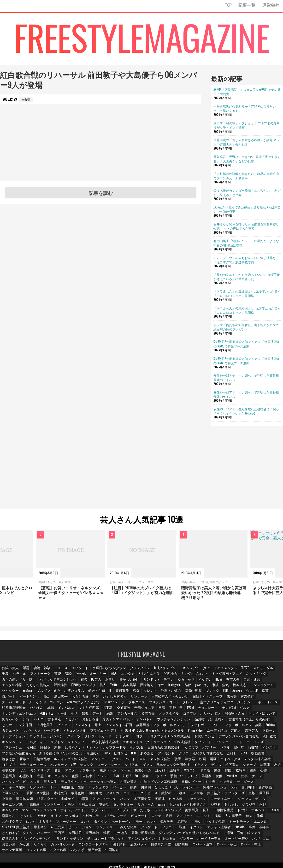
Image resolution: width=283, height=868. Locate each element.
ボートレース (108, 704)
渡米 (59, 789)
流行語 (263, 812)
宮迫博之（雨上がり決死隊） (21, 721)
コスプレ (266, 710)
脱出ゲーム (111, 767)
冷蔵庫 (236, 761)
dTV (53, 761)
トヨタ (162, 732)
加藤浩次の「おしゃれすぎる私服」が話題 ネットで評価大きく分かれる (247, 142)
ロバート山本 (211, 834)
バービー (8, 783)
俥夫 (73, 812)
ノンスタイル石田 (153, 721)
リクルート (57, 767)
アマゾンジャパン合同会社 (254, 732)
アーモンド (156, 749)
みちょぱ (71, 840)
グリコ (172, 749)
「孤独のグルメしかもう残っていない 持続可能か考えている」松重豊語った (247, 277)
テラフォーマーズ (14, 761)
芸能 (45, 676)
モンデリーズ (11, 767)
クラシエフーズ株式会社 (176, 738)
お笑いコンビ (223, 732)
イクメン (263, 817)
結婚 (190, 710)
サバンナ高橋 (11, 840)
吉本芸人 (8, 732)
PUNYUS (33, 823)
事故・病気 (148, 687)
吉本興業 (59, 687)
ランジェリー (177, 817)
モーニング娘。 (142, 795)
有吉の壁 (186, 682)
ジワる (56, 800)
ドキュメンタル (121, 727)
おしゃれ (71, 800)
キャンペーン (28, 738)
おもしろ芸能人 (250, 682)
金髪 (99, 772)
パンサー (105, 823)
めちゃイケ (83, 715)
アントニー (75, 755)
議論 (56, 676)
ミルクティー (51, 738)
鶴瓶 (166, 823)
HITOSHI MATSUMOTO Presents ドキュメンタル (194, 727)
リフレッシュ (11, 744)
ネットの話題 (25, 817)
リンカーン (35, 698)
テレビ (145, 772)
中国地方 (104, 840)
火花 (118, 783)
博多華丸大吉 (171, 834)
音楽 (275, 693)
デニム (122, 795)
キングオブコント (177, 676)
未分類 (120, 698)
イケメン (173, 761)
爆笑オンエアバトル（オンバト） (193, 715)
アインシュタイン (164, 829)
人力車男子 (57, 812)
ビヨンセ (110, 749)
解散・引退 (10, 693)
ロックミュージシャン (76, 732)
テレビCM (60, 710)
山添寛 (225, 789)
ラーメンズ (255, 738)
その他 (68, 676)
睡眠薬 (43, 744)
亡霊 (275, 767)
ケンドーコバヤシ (189, 698)
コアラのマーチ (207, 806)
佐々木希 (42, 795)
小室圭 (152, 789)
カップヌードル (108, 744)
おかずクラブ (100, 812)
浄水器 (162, 755)
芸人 (33, 687)
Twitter (45, 687)
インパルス (184, 704)
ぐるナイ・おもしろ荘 (152, 715)
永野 (102, 800)
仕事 (197, 772)
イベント (56, 772)
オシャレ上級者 (13, 823)
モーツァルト (228, 812)
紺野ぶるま (188, 829)
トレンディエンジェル (100, 710)
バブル (212, 744)
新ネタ (7, 755)
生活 (154, 710)
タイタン (186, 812)
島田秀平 (241, 693)
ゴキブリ (248, 755)
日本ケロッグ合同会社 (148, 761)
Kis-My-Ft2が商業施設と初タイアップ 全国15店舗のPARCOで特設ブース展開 (246, 344)
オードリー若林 (253, 829)
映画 (174, 755)
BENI (124, 749)
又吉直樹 (227, 710)
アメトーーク (28, 676)
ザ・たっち (241, 800)
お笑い (69, 682)
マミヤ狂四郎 (205, 704)
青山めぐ (83, 749)
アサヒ (137, 806)
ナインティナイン (176, 800)
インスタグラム (187, 687)
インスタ (257, 744)
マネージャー (153, 812)
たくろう (59, 834)
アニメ (41, 767)
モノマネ (73, 789)
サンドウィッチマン (114, 682)
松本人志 (166, 687)
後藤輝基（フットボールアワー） (191, 721)
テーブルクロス (267, 698)
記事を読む (101, 193)
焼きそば (261, 749)
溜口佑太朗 (169, 789)
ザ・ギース (168, 778)
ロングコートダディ (108, 834)
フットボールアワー (231, 721)
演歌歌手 (262, 761)
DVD (69, 772)
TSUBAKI (241, 744)
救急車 (207, 767)
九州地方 (180, 823)
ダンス (124, 761)
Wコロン (156, 767)
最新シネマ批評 (192, 783)
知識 (165, 710)
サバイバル (80, 727)
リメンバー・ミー (218, 778)
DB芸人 (55, 682)
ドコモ (171, 767)
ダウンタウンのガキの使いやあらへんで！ (244, 823)
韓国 (195, 767)
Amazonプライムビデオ (221, 698)
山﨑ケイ (210, 789)
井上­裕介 (89, 789)
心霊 (231, 767)
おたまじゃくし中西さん (31, 800)
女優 (171, 772)
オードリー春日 (228, 829)
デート (178, 710)
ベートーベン (206, 812)
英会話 (229, 795)
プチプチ (223, 800)
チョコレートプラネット (132, 829)
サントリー (178, 795)
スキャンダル (246, 670)
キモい (7, 817)
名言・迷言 (205, 682)
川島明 (35, 783)
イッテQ (157, 682)
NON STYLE (126, 710)
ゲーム (94, 767)
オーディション (46, 732)
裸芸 (177, 693)
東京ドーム (77, 767)
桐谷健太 (247, 783)
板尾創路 (230, 783)
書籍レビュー (116, 778)
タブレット (205, 738)
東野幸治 (152, 823)
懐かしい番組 (88, 682)
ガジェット (61, 727)
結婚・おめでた (125, 687)
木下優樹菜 (10, 795)
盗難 (28, 772)
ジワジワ (88, 800)
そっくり (122, 806)
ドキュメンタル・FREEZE (216, 670)
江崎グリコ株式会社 (195, 749)
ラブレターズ (109, 789)
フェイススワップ (265, 800)
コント (171, 812)
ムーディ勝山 (256, 727)
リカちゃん (268, 795)
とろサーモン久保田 (58, 721)
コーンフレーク (87, 761)
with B (6, 800)
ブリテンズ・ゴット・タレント (23, 704)
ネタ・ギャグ (234, 676)
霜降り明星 (104, 693)
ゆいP (118, 812)
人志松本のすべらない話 (64, 698)
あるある (137, 749)
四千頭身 (132, 834)
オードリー (85, 676)
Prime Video (235, 727)
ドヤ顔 (57, 806)
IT (24, 693)
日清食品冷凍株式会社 (155, 744)
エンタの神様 (226, 682)
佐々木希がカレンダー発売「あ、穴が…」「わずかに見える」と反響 (247, 192)
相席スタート (190, 789)
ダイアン (102, 721)
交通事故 (239, 704)
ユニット (28, 812)
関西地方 (154, 676)
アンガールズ (207, 710)
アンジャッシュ (245, 789)
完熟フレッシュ (100, 783)
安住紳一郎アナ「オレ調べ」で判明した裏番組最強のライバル (246, 377)
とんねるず (73, 823)
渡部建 (27, 795)
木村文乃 (213, 783)
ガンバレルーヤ (80, 834)
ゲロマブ (180, 744)
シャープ (221, 761)
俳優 (84, 812)
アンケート (217, 817)
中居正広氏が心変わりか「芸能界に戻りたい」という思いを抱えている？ (246, 108)
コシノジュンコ (149, 800)
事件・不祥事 (52, 823)
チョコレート (40, 710)
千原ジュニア (259, 704)
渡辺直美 (36, 693)
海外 (90, 687)
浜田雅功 (8, 738)
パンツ (265, 789)
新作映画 (148, 783)
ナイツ (210, 772)
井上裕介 (114, 817)
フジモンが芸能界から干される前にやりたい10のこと (37, 749)
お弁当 (135, 778)
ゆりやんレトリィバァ (78, 744)
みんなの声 (198, 817)
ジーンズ (107, 795)
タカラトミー (247, 795)
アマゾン (246, 698)
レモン (195, 795)
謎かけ (127, 767)
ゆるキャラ (140, 682)
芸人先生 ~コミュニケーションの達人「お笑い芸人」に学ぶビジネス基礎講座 (53, 778)
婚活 (227, 693)
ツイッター (210, 687)
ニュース (59, 670)
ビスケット (230, 806)
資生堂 (226, 744)
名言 (28, 767)
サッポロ (166, 806)
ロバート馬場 (256, 834)
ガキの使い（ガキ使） (262, 676)
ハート (208, 800)
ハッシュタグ (271, 778)
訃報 (99, 715)
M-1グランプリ (155, 670)
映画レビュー (168, 783)
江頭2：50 (84, 772)
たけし (218, 749)
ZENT (230, 749)
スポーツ (101, 732)
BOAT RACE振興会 (133, 704)
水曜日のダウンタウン (104, 670)
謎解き (141, 767)
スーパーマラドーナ (159, 698)
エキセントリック (144, 738)
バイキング (226, 772)
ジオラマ (147, 732)
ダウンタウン (132, 670)
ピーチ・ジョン (153, 817)
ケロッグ (66, 761)
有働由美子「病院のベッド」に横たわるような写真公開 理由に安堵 (246, 243)
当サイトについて (59, 715)
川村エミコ (212, 795)
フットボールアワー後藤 (18, 727)
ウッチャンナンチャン (234, 715)
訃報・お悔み (83, 693)
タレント (64, 693)
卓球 (169, 704)
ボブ (195, 800)
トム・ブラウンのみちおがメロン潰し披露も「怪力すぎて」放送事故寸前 (245, 260)
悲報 (56, 744)
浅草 (42, 812)
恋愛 (50, 693)
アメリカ (264, 783)
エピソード (77, 670)
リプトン (70, 738)
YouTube (227, 687)
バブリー (197, 744)
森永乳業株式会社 (115, 738)
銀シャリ (28, 829)
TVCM (23, 710)
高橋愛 (161, 795)
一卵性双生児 (39, 806)
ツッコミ (236, 817)
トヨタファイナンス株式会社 (190, 732)
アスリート (10, 812)
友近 (248, 761)
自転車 (41, 772)
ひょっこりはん (54, 783)
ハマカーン (38, 761)
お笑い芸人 (10, 670)
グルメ (76, 710)
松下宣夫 (204, 761)
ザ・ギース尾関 (191, 778)
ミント (238, 738)
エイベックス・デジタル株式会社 (215, 755)
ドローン (25, 732)
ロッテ (247, 806)
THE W (172, 682)
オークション (11, 772)
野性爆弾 (271, 682)
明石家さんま (34, 715)
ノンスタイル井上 (124, 721)
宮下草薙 (126, 715)
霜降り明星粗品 (201, 823)
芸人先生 (264, 772)
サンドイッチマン (99, 829)
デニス (189, 761)
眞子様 (138, 789)
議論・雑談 (41, 670)
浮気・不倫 (10, 829)
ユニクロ (67, 817)
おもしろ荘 (259, 693)
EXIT (136, 693)
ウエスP (163, 693)
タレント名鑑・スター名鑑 (42, 840)
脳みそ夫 (248, 812)
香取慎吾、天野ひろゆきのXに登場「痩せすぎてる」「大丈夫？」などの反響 (247, 159)
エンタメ (114, 676)
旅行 (259, 806)
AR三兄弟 (131, 817)
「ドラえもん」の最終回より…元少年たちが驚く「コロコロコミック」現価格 (247, 293)
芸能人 (274, 727)
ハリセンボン (11, 715)
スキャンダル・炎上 (183, 670)
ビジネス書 (246, 772)
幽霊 (220, 767)
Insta (96, 749)
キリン (151, 806)
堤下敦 (224, 704)
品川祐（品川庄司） (267, 715)
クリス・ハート (98, 755)
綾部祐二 (45, 789)
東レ (116, 755)
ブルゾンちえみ (247, 687)
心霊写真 (245, 767)
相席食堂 (88, 840)
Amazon (148, 693)
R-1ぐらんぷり (134, 676)
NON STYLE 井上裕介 (91, 817)
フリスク (223, 738)
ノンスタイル (246, 710)
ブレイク (123, 693)
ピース (29, 789)
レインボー (77, 783)
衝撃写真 (8, 806)
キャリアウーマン (122, 800)
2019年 (44, 727)
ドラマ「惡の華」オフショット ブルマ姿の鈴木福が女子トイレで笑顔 (247, 125)
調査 (249, 817)
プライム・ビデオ (148, 727)
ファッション (62, 795)
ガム (276, 761)
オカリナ (133, 812)
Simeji (90, 806)
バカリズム (10, 834)
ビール (142, 710)
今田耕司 (136, 823)
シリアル (108, 761)
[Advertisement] (101, 147)
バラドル (8, 676)
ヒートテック (48, 817)
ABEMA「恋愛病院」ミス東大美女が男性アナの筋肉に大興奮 (247, 92)
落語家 (159, 772)
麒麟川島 (191, 834)
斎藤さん (105, 806)
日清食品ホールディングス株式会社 (40, 755)
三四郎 (120, 823)
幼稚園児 (240, 778)
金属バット (150, 834)
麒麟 (22, 783)
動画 (184, 767)
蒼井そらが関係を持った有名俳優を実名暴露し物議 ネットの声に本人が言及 (246, 226)
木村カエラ (185, 806)
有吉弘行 (136, 698)
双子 (22, 806)
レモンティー (90, 738)
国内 (100, 676)
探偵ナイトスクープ (98, 698)
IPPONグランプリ (14, 687)
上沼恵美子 (84, 721)
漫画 (185, 755)
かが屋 (43, 834)
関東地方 (76, 687)
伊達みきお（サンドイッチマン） (61, 829)
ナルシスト (74, 806)
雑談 (42, 682)
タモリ (89, 823)
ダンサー (206, 829)
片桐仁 (29, 744)
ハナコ (111, 715)
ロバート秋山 (233, 834)
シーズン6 (99, 727)
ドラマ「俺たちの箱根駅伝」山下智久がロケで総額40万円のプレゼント (246, 327)
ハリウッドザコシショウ (18, 682)
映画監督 (244, 749)
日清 (275, 704)
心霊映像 (261, 767)
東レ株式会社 (133, 755)
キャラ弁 (150, 778)
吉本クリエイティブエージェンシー (71, 704)
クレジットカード (124, 732)
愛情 (254, 778)
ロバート (191, 693)
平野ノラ (8, 710)
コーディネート (86, 795)
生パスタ (129, 744)
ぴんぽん (155, 704)
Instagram (104, 687)
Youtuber (184, 772)
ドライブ (112, 772)
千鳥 (262, 670)
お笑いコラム (271, 687)
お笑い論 (28, 834)
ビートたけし (210, 693)
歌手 (149, 755)
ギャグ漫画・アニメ (207, 676)
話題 (25, 670)
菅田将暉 (132, 783)
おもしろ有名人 (13, 698)
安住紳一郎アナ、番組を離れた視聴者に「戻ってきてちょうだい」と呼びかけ (246, 411)
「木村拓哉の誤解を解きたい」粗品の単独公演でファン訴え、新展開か (246, 176)
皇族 (126, 789)
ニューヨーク (11, 789)
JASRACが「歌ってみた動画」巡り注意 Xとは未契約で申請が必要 (247, 209)
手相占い (129, 772)
